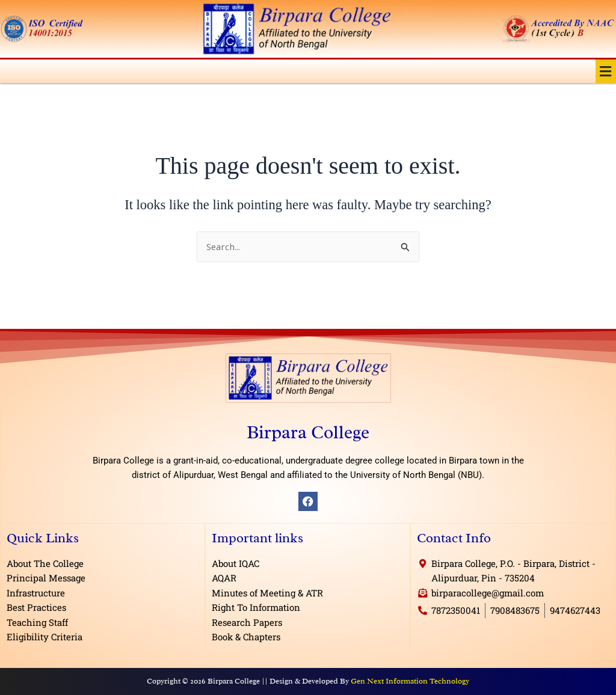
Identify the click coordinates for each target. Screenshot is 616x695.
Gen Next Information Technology (410, 681)
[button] (606, 71)
